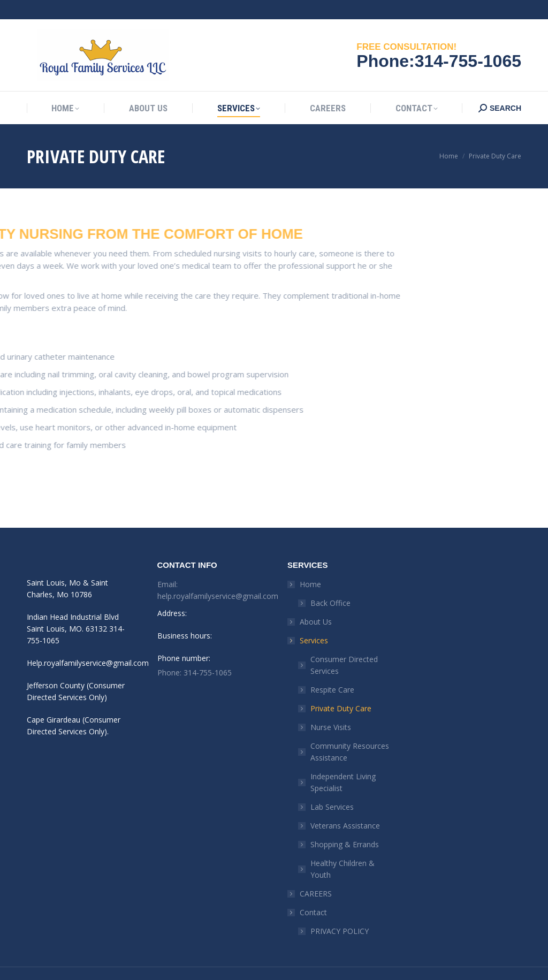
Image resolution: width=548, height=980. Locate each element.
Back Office (330, 584)
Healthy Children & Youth (342, 850)
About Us (316, 602)
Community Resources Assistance (350, 732)
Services (309, 621)
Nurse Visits (331, 708)
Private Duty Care (341, 689)
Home (305, 565)
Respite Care (332, 670)
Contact (308, 893)
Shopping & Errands (345, 825)
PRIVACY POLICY (340, 912)
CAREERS (316, 874)
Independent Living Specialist (343, 763)
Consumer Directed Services (344, 646)
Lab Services (332, 788)
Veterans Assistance (345, 806)
